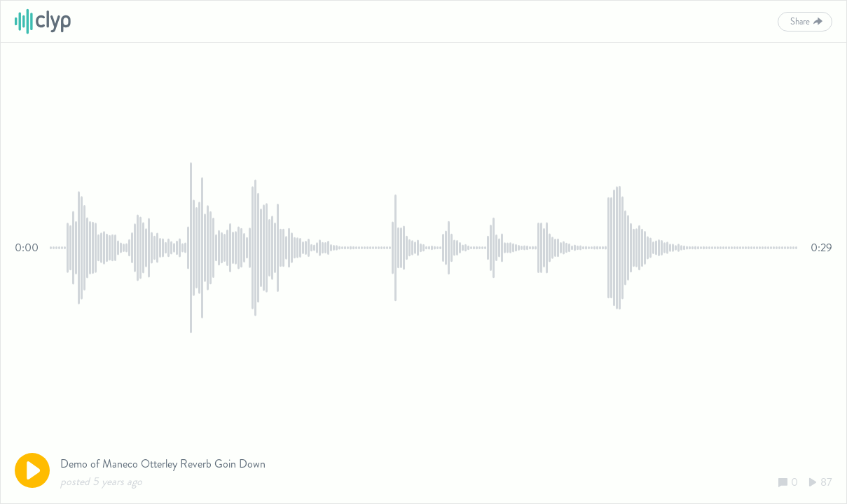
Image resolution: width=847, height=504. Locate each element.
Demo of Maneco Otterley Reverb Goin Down (163, 464)
